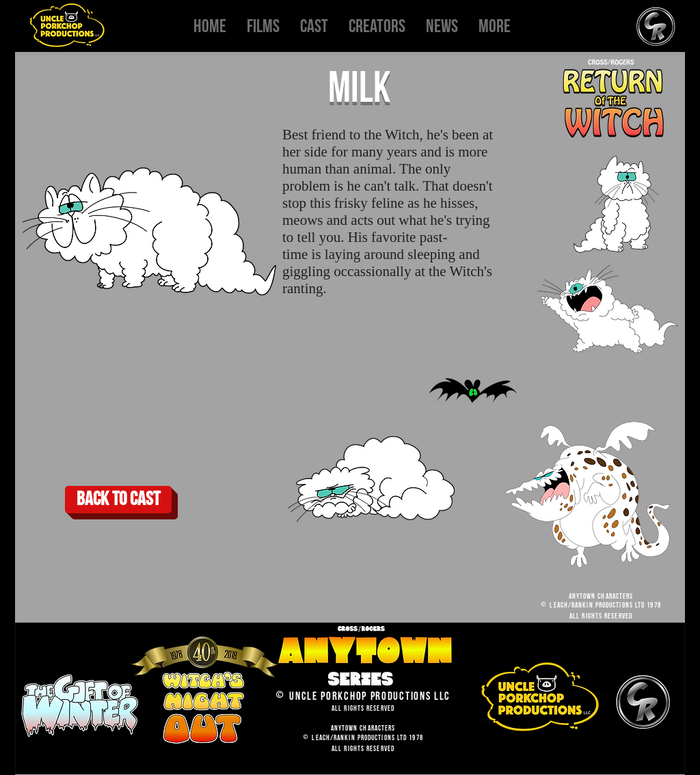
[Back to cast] (118, 500)
